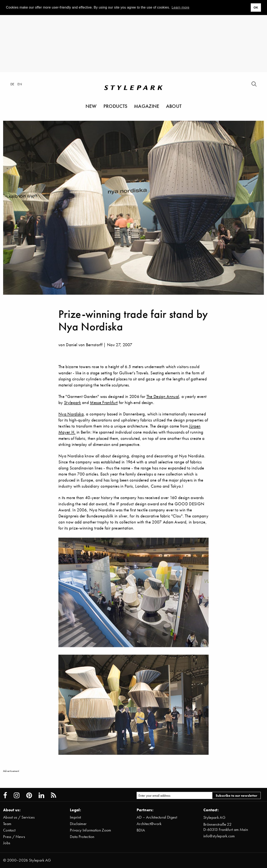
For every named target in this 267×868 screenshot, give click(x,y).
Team (7, 824)
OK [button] (256, 8)
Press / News (14, 837)
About (174, 106)
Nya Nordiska (71, 414)
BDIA (141, 830)
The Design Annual (163, 396)
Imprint (75, 817)
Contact (9, 830)
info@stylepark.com (219, 836)
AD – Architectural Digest (157, 817)
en (20, 84)
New (91, 106)
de (12, 84)
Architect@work (149, 824)
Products (115, 106)
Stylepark (72, 402)
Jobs (7, 843)
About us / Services (19, 817)
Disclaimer (78, 824)
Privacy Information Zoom (91, 830)
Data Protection (82, 837)
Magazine (147, 106)
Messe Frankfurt (104, 402)
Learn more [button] (181, 7)
